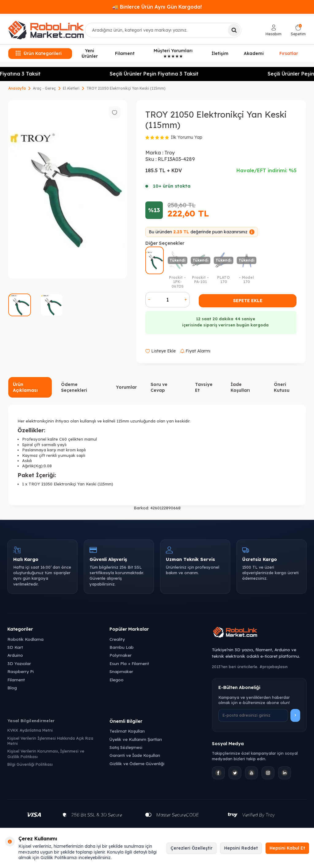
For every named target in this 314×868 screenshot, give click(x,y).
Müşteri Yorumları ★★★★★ (173, 54)
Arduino (15, 655)
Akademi (254, 53)
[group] (68, 189)
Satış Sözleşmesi (126, 747)
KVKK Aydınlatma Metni (30, 730)
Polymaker (121, 655)
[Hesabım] (274, 30)
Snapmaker (121, 671)
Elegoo (117, 680)
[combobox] (163, 30)
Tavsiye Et (204, 387)
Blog (12, 688)
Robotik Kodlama (25, 639)
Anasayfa (17, 88)
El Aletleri (71, 88)
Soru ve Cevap (159, 387)
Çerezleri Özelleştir (191, 848)
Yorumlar (126, 387)
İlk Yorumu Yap (187, 137)
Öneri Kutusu (282, 387)
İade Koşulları (240, 387)
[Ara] (234, 30)
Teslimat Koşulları (127, 731)
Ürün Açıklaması (25, 387)
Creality (117, 639)
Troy (170, 153)
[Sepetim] (298, 30)
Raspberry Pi (21, 671)
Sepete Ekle (248, 301)
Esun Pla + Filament (129, 663)
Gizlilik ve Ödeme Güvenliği (137, 763)
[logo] (46, 30)
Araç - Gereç (44, 88)
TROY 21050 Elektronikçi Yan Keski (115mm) (126, 88)
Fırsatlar (289, 53)
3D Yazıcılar (19, 663)
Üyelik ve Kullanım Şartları (136, 739)
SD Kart (15, 647)
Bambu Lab (122, 647)
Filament (125, 53)
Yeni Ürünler (90, 54)
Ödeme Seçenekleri (74, 387)
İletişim (220, 53)
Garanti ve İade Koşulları (135, 755)
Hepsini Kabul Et (287, 848)
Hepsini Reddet (241, 848)
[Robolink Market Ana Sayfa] (259, 633)
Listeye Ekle (161, 351)
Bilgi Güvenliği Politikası (30, 764)
